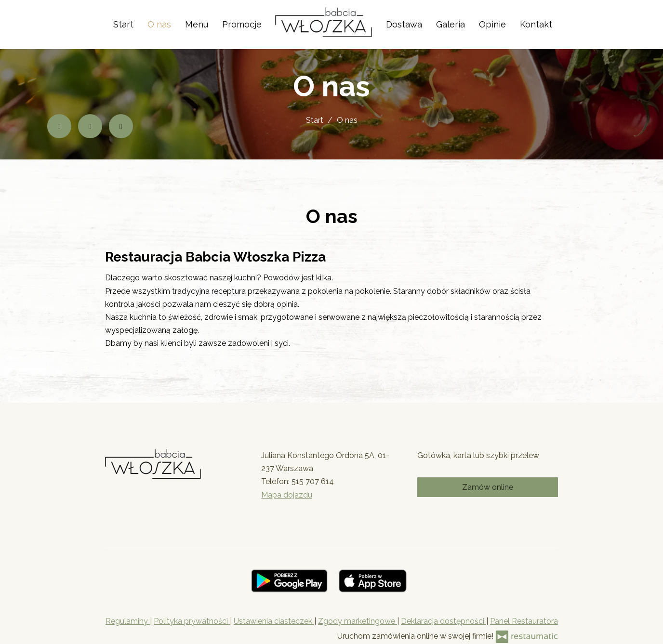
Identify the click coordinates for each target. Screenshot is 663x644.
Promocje (242, 24)
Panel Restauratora (524, 621)
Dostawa (404, 24)
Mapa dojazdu (287, 495)
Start (123, 24)
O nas (159, 24)
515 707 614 (313, 481)
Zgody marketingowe (358, 621)
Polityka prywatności (192, 621)
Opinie (492, 24)
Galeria (451, 24)
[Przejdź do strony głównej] (324, 22)
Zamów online (488, 487)
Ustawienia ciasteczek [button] (274, 621)
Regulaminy (128, 621)
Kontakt (536, 24)
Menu (197, 24)
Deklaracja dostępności (444, 621)
